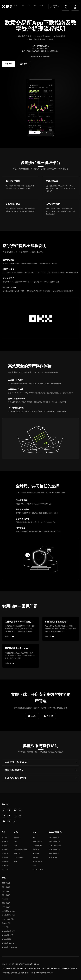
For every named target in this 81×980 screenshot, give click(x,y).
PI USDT (5, 899)
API (34, 837)
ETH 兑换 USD (54, 841)
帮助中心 (36, 857)
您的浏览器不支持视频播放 (41, 108)
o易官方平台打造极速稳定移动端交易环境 (16, 973)
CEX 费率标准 (38, 845)
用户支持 (36, 853)
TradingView (19, 857)
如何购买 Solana (8, 943)
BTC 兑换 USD (54, 837)
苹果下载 (8, 64)
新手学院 (17, 853)
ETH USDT (6, 895)
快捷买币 (17, 837)
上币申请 (36, 849)
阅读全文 (9, 636)
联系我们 (5, 845)
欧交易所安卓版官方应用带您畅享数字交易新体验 (24, 964)
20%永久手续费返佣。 (41, 49)
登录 (66, 7)
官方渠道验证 (37, 861)
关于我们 (5, 837)
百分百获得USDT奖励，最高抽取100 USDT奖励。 (41, 51)
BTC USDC (6, 883)
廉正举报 (5, 861)
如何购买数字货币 (8, 931)
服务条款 (5, 849)
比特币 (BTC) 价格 (8, 911)
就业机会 (5, 841)
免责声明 (5, 857)
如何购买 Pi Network (9, 947)
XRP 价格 (5, 927)
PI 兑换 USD (53, 857)
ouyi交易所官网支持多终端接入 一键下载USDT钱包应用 (60, 968)
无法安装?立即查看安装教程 (40, 57)
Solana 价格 (6, 923)
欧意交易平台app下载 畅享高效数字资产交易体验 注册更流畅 (22, 968)
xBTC (16, 861)
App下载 (5, 869)
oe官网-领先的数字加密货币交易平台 (42, 973)
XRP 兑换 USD (54, 853)
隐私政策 (5, 853)
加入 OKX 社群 (38, 869)
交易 (16, 845)
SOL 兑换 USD (54, 849)
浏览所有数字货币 (20, 849)
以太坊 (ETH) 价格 (9, 915)
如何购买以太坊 (7, 939)
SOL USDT (6, 903)
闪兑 (16, 841)
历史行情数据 (37, 841)
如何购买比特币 (7, 935)
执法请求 (5, 865)
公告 (34, 865)
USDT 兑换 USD (55, 845)
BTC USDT (6, 891)
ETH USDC (6, 887)
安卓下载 (24, 64)
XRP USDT (6, 907)
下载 (75, 7)
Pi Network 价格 (8, 919)
